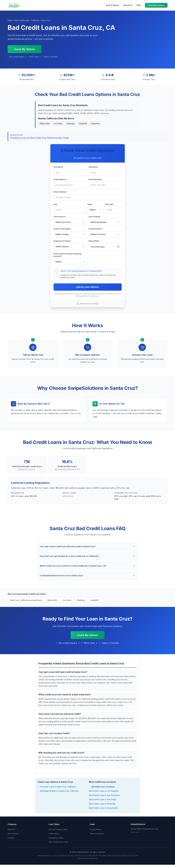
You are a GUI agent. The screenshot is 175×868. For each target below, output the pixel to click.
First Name (59, 167)
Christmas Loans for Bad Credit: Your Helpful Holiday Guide (39, 138)
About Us (128, 5)
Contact (11, 836)
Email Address (60, 179)
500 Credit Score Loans (58, 840)
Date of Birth (95, 239)
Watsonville (45, 123)
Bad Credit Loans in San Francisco (104, 793)
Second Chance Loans (58, 827)
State (91, 203)
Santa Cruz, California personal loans (26, 598)
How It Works (112, 5)
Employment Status (63, 239)
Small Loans (54, 832)
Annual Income (96, 227)
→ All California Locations (102, 785)
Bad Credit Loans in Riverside (102, 802)
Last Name (94, 167)
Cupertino (95, 123)
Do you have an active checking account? (67, 253)
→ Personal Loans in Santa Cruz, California (57, 785)
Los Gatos (58, 123)
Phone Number (96, 179)
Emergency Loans (56, 836)
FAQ (139, 5)
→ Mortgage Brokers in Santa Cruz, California (58, 789)
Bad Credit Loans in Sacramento (103, 806)
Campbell (83, 123)
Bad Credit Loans (22, 20)
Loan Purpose (95, 215)
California (35, 20)
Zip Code (110, 203)
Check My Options (156, 5)
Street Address (61, 191)
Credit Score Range (63, 227)
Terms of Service (79, 269)
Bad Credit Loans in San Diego (103, 797)
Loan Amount (60, 215)
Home (10, 20)
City (56, 203)
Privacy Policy (96, 269)
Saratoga (70, 123)
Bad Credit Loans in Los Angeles (104, 789)
